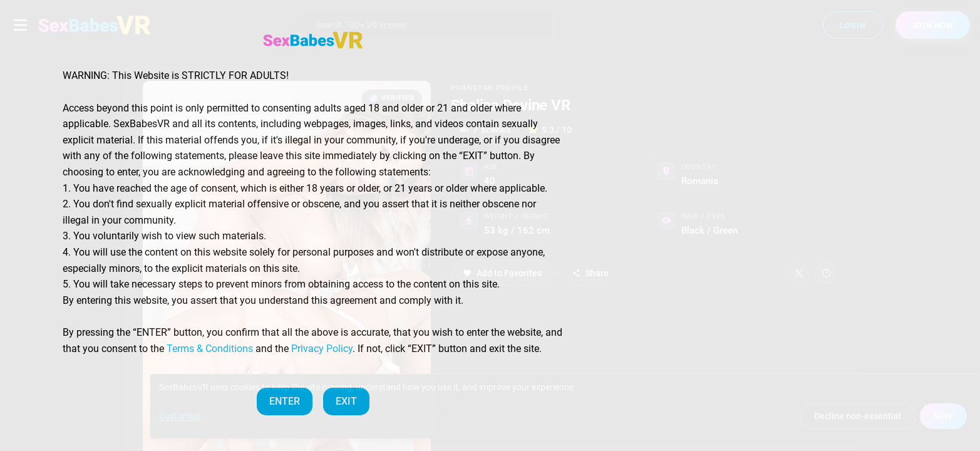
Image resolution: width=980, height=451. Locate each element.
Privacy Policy (322, 349)
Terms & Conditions (210, 349)
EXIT (346, 401)
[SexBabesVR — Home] (313, 40)
